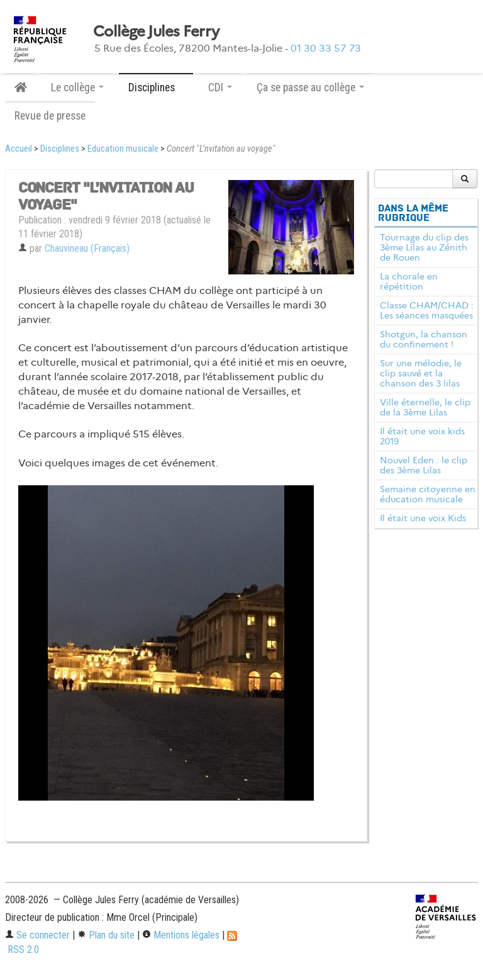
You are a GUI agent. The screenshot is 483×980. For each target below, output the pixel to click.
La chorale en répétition (409, 281)
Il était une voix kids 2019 (422, 436)
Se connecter (37, 935)
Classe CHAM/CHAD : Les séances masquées (427, 310)
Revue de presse (50, 116)
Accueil (19, 149)
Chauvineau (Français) (87, 248)
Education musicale (123, 149)
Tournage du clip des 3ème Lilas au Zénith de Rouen (424, 247)
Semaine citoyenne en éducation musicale (428, 494)
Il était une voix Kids (423, 518)
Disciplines (60, 149)
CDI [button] (220, 87)
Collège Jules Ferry (156, 31)
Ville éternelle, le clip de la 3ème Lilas (425, 407)
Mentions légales (181, 935)
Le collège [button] (77, 87)
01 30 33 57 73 (326, 48)
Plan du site (106, 935)
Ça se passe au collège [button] (310, 87)
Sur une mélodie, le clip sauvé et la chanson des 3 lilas (421, 373)
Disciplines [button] (156, 87)
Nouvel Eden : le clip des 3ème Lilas (424, 465)
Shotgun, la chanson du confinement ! (424, 339)
